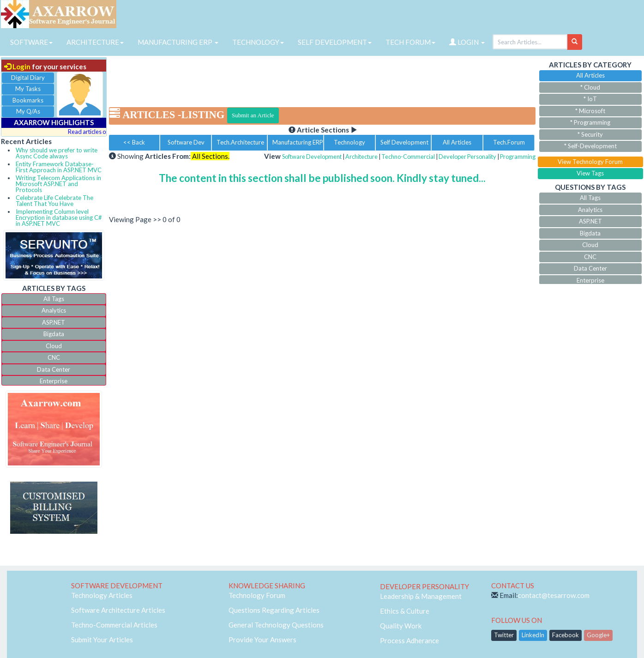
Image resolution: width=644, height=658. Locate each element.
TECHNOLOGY (258, 42)
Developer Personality (467, 157)
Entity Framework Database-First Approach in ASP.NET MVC (59, 167)
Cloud (54, 346)
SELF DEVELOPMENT (335, 42)
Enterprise (54, 381)
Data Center (54, 369)
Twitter (504, 635)
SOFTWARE (31, 42)
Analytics (54, 310)
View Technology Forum (590, 162)
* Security (590, 134)
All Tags (54, 299)
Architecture (361, 157)
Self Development (404, 142)
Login (17, 66)
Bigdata (54, 334)
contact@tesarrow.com (554, 595)
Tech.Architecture (240, 142)
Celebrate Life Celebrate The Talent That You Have (54, 201)
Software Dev (186, 142)
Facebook (566, 635)
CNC (54, 357)
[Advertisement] (322, 78)
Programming (518, 157)
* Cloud (590, 87)
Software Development (312, 157)
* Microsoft (590, 111)
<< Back (134, 142)
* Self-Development (590, 146)
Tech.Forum (509, 142)
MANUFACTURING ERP (178, 42)
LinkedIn (533, 635)
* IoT (590, 99)
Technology (349, 142)
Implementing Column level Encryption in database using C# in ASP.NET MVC (59, 217)
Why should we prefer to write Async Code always (57, 153)
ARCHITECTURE (95, 42)
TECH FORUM (410, 42)
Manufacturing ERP (298, 142)
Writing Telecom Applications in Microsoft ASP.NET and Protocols (58, 184)
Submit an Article (253, 115)
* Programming (590, 122)
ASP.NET (54, 322)
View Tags (590, 173)
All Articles (457, 142)
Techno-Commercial (408, 157)
